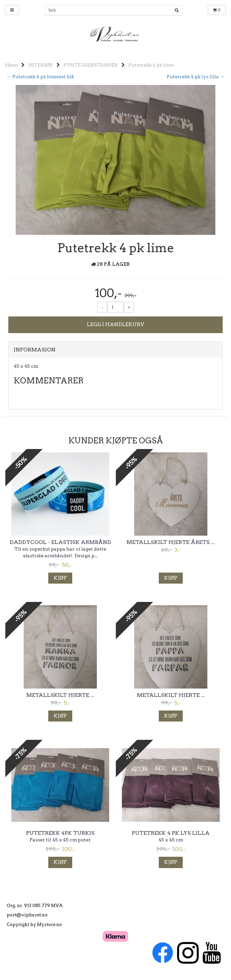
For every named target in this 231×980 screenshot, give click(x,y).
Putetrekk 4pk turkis (60, 833)
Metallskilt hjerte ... (60, 695)
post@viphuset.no (27, 915)
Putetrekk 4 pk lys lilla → (196, 77)
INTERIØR (41, 65)
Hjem (11, 65)
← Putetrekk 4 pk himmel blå (40, 77)
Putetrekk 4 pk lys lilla (171, 833)
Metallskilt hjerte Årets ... (171, 542)
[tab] (115, 350)
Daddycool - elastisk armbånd (60, 542)
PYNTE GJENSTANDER (91, 65)
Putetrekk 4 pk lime (151, 65)
